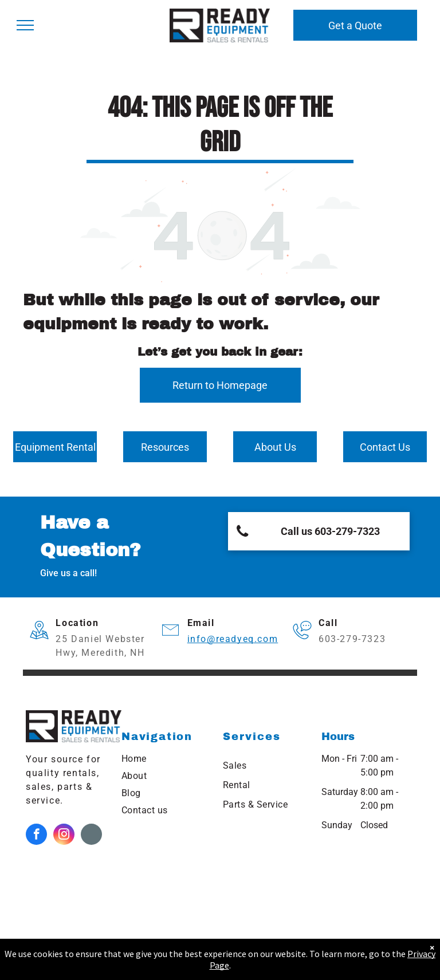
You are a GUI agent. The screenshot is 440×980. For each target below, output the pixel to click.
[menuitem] (166, 759)
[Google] (91, 836)
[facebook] (36, 836)
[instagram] (64, 836)
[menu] (25, 25)
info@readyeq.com (233, 639)
